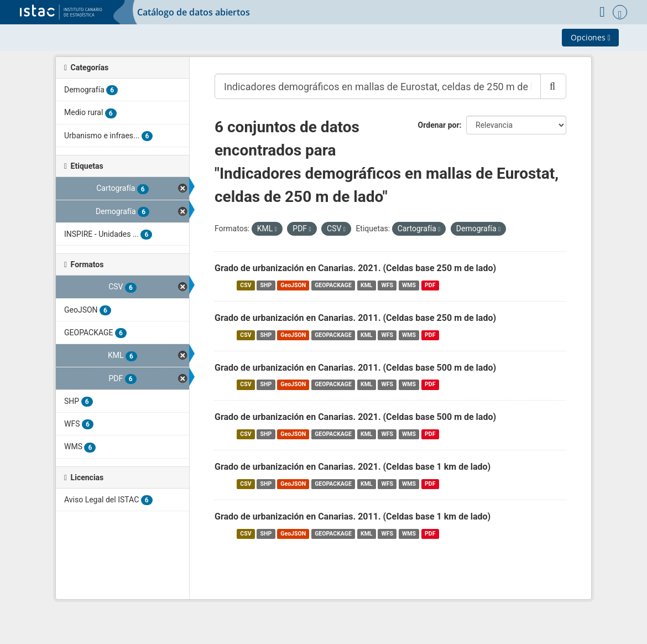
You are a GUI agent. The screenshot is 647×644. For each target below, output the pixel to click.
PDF (430, 285)
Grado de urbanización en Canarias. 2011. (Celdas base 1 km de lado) (353, 516)
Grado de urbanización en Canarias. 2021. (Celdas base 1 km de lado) (353, 467)
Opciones (591, 37)
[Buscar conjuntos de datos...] (378, 86)
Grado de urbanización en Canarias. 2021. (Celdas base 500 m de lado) (355, 417)
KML (367, 285)
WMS (409, 285)
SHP (266, 285)
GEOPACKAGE (333, 285)
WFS (387, 285)
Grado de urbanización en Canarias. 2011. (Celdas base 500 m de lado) (355, 368)
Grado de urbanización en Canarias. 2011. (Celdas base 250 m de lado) (355, 318)
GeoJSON (293, 285)
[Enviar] (553, 86)
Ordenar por (439, 125)
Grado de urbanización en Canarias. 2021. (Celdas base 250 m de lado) (355, 268)
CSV (246, 285)
